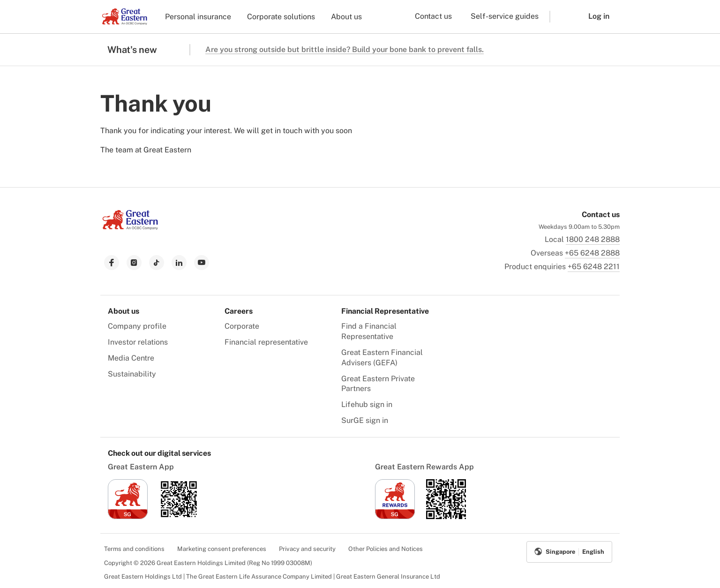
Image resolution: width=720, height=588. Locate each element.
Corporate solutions (281, 17)
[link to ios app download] (128, 516)
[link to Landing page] (130, 227)
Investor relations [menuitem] (138, 342)
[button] (562, 17)
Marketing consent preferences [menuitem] (222, 549)
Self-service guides (505, 16)
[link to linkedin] (179, 263)
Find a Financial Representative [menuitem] (369, 331)
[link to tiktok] (157, 263)
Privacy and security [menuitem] (307, 549)
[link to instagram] (134, 263)
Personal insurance (198, 17)
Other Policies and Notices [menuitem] (386, 549)
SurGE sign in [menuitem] (365, 420)
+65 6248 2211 (594, 267)
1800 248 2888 (593, 239)
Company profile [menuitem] (137, 326)
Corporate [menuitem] (242, 326)
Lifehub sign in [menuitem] (367, 404)
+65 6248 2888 (592, 253)
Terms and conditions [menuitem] (134, 549)
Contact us (433, 16)
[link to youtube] (202, 263)
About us (346, 17)
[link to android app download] (179, 516)
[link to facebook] (112, 263)
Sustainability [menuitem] (132, 374)
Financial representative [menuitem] (266, 342)
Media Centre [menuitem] (131, 358)
